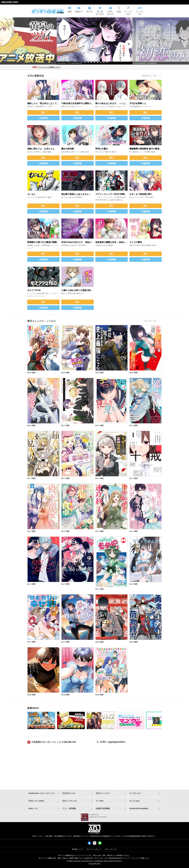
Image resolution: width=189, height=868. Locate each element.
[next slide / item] (186, 41)
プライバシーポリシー (94, 849)
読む (43, 112)
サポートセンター (111, 849)
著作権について (78, 849)
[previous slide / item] (3, 41)
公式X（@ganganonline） (113, 742)
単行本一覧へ (153, 321)
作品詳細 (43, 118)
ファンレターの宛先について (49, 67)
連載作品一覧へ (152, 76)
